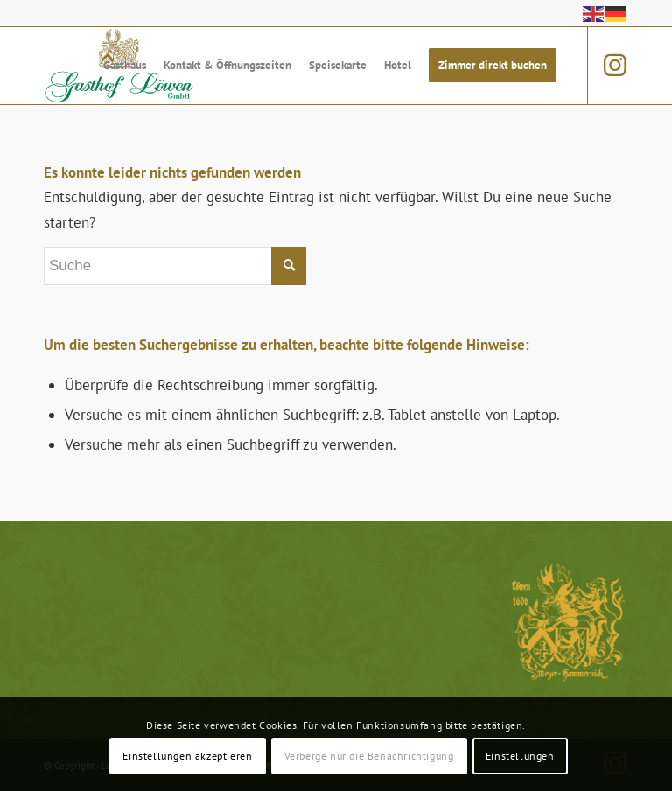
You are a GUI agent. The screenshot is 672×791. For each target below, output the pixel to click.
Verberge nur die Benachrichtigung (369, 756)
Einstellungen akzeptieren (187, 756)
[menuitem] (125, 66)
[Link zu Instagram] (615, 65)
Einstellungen (520, 756)
